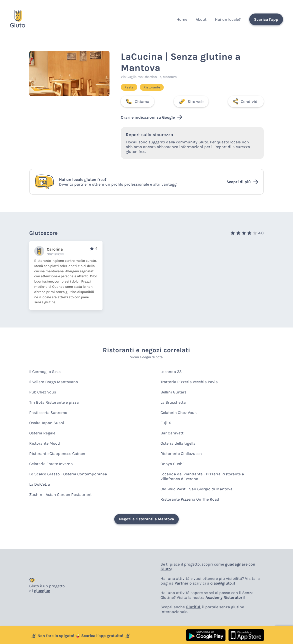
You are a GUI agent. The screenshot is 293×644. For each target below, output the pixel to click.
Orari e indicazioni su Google (151, 117)
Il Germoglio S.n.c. (45, 372)
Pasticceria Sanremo (48, 413)
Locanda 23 (171, 372)
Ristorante (152, 87)
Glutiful (193, 607)
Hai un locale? (228, 19)
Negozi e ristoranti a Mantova (146, 519)
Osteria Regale (42, 433)
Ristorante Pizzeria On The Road (190, 499)
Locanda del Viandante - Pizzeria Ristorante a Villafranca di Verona (202, 476)
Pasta (129, 87)
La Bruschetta (173, 402)
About (201, 19)
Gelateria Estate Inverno (51, 464)
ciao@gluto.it (223, 583)
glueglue (42, 591)
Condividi (246, 101)
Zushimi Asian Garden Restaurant (60, 494)
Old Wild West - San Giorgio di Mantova (196, 489)
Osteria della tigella (178, 443)
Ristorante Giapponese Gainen (57, 454)
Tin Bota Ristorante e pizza (54, 402)
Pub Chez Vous (43, 392)
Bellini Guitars (173, 392)
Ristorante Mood (45, 443)
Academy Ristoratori (225, 597)
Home (182, 19)
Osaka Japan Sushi (47, 423)
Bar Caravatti (173, 433)
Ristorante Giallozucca (181, 454)
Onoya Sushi (172, 464)
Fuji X (166, 423)
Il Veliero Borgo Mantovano (54, 382)
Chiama (137, 101)
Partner (181, 583)
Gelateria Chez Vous (178, 413)
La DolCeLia (40, 484)
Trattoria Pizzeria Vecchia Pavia (189, 382)
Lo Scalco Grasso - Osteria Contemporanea (68, 474)
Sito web (191, 101)
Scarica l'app (266, 19)
